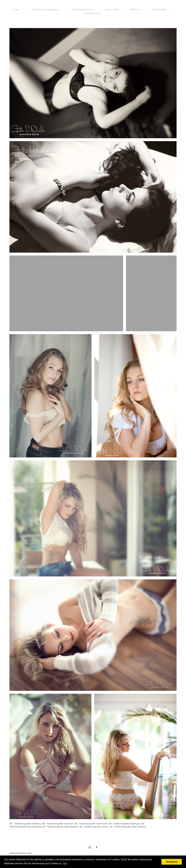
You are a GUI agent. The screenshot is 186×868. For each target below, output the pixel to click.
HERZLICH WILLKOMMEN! (46, 10)
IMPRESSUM (160, 10)
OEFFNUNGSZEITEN (83, 10)
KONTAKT (136, 10)
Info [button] (65, 863)
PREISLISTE (112, 10)
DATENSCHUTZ (93, 13)
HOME (16, 10)
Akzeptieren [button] (172, 862)
